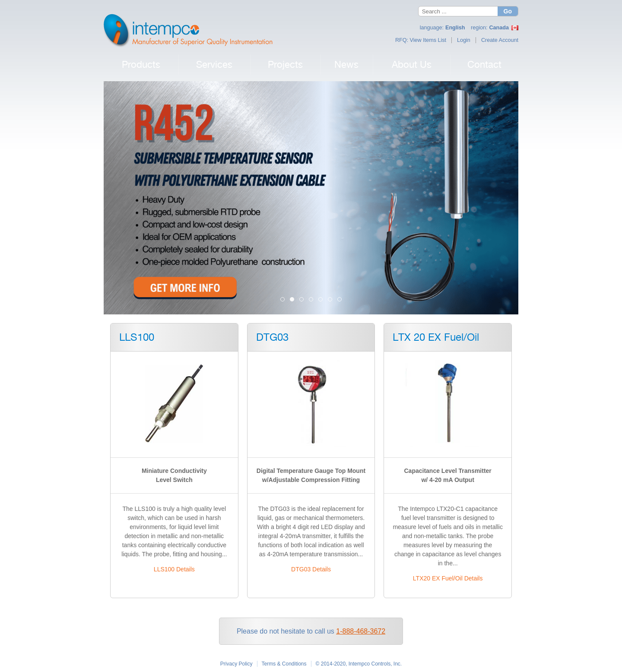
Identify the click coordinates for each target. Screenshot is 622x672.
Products (141, 64)
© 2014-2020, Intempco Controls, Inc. (359, 664)
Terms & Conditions (284, 664)
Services (214, 64)
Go (508, 11)
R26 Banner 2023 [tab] (332, 300)
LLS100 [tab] (303, 300)
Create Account (500, 40)
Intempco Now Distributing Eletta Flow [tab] (284, 300)
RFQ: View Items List (421, 40)
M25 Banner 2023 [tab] (341, 300)
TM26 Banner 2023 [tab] (322, 300)
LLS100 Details (174, 569)
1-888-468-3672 (361, 631)
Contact (484, 64)
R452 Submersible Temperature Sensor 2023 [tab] (294, 300)
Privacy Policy (236, 664)
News (346, 64)
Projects (285, 64)
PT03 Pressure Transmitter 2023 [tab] (313, 300)
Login (464, 40)
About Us (412, 64)
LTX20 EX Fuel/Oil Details (448, 578)
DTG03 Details (311, 569)
